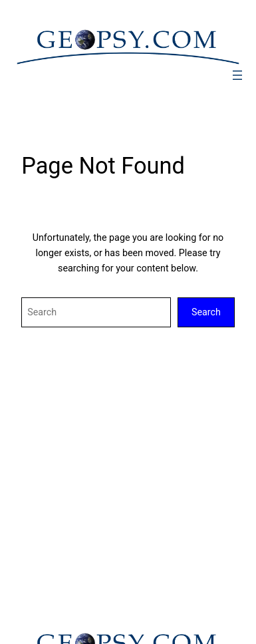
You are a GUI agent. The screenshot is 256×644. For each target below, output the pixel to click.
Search (206, 312)
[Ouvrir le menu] (237, 75)
